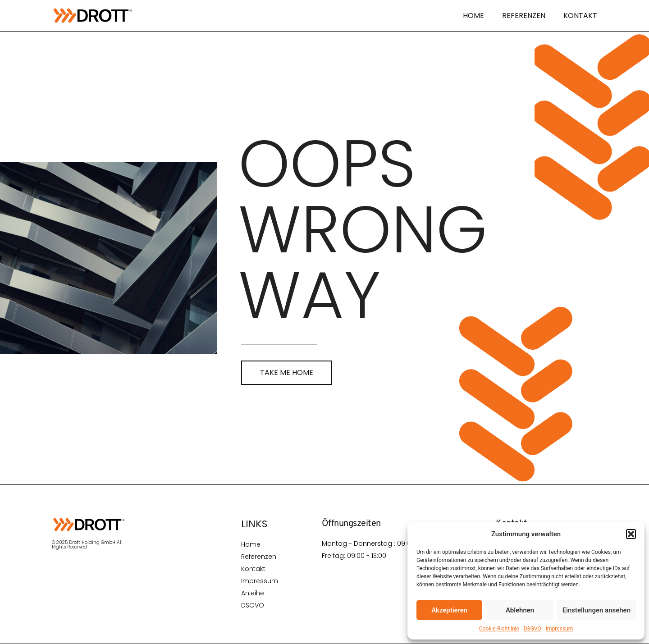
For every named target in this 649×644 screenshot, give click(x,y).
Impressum (559, 629)
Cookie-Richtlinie (499, 629)
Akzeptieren (449, 610)
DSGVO (532, 629)
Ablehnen (520, 610)
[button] (631, 534)
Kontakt (580, 16)
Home (473, 16)
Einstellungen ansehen (596, 610)
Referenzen (524, 16)
